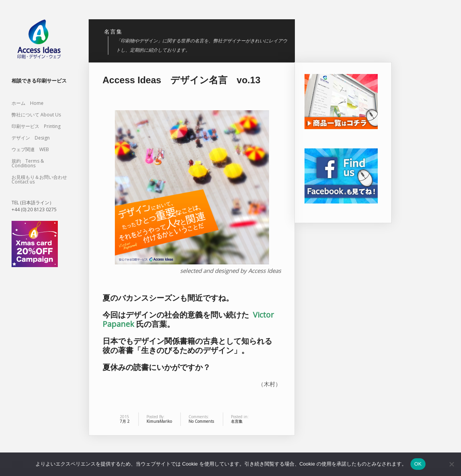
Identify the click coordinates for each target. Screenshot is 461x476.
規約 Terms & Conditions (28, 163)
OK (418, 464)
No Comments (201, 421)
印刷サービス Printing (36, 126)
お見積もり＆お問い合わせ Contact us (39, 179)
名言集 (237, 421)
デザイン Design (31, 138)
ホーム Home (28, 103)
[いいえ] (451, 464)
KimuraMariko (159, 421)
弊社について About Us (39, 115)
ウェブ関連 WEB (30, 149)
